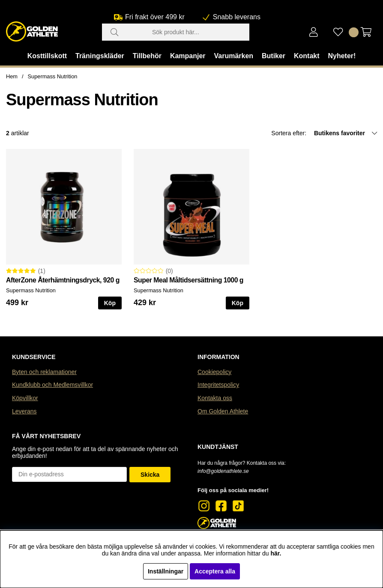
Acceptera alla (215, 571)
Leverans (24, 411)
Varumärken (233, 56)
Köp (110, 303)
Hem (12, 76)
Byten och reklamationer (44, 372)
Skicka (150, 475)
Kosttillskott (47, 56)
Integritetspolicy (218, 385)
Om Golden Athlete (223, 411)
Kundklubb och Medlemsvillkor (52, 385)
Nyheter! (342, 56)
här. (276, 553)
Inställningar (166, 571)
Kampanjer (188, 56)
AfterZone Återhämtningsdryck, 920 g (63, 280)
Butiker (274, 56)
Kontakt (307, 56)
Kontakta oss (215, 398)
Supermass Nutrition (53, 76)
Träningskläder (100, 56)
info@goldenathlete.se (223, 471)
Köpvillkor (25, 398)
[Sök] (176, 32)
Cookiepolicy (214, 372)
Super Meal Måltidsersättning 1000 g (189, 280)
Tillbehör (147, 56)
